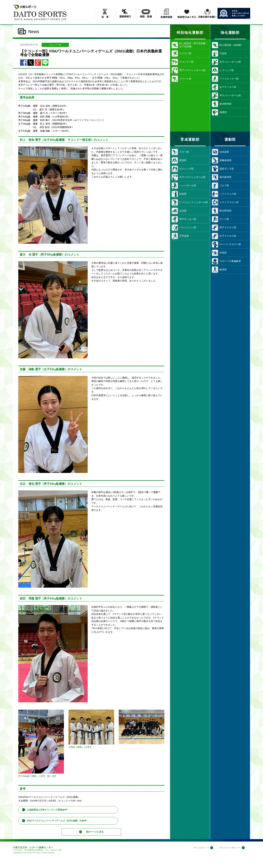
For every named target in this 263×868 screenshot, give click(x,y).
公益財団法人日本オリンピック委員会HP (47, 810)
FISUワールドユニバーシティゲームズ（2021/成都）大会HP (57, 821)
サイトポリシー (199, 849)
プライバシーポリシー (229, 849)
